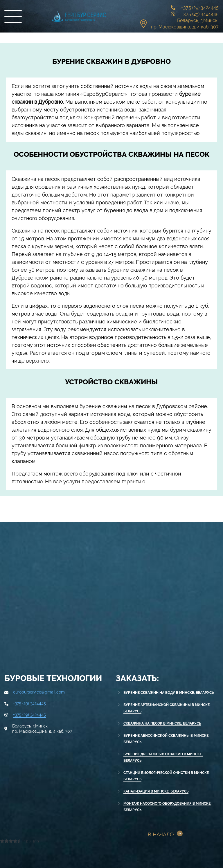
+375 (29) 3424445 (200, 8)
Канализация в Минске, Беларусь (156, 791)
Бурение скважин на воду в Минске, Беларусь (169, 693)
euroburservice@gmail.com (39, 692)
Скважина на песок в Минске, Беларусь (162, 723)
